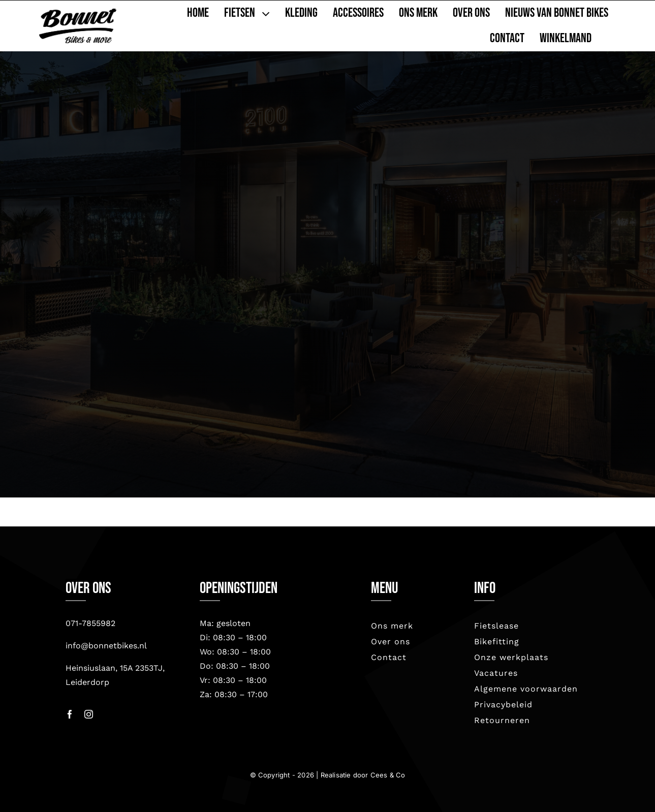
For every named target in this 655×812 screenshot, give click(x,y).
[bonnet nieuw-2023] (77, 13)
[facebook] (70, 714)
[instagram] (89, 714)
